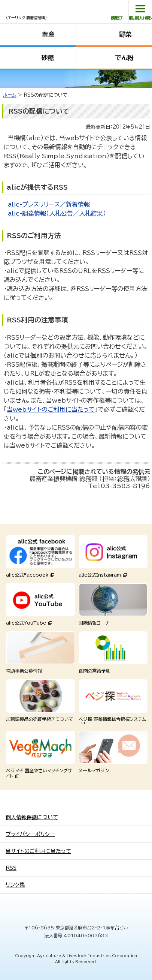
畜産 (48, 34)
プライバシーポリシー (30, 834)
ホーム (10, 95)
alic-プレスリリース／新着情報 (49, 204)
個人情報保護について (32, 817)
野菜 (125, 34)
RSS (11, 868)
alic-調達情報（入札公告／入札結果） (57, 213)
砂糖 (48, 58)
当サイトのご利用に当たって (38, 851)
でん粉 (124, 58)
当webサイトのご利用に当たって (51, 409)
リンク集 (15, 885)
